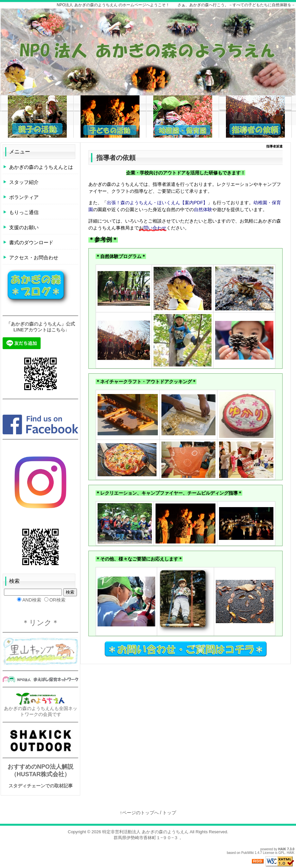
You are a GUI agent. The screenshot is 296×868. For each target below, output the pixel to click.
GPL (282, 853)
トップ (169, 813)
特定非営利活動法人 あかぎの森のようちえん (145, 832)
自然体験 (203, 209)
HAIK (282, 849)
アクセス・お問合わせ (34, 257)
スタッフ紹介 (24, 182)
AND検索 (29, 600)
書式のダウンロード (31, 242)
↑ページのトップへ (139, 813)
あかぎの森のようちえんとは (41, 167)
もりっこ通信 (24, 212)
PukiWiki (248, 853)
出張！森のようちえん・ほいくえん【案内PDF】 (157, 203)
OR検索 (55, 600)
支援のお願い (24, 227)
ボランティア (24, 197)
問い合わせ (155, 228)
